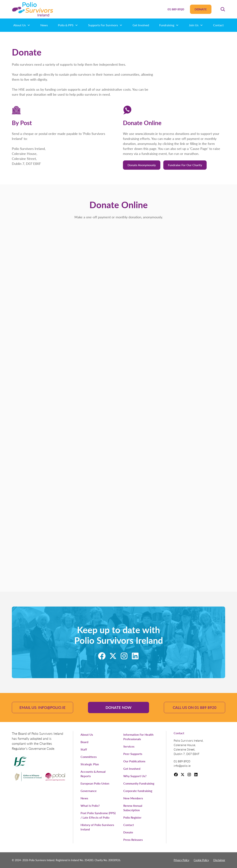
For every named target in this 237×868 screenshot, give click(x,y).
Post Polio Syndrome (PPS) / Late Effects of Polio (98, 815)
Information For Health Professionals (138, 737)
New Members (133, 798)
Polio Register (132, 817)
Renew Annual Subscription (133, 808)
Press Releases (133, 840)
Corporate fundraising (138, 791)
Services (129, 746)
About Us (87, 734)
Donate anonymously (142, 165)
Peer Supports (133, 754)
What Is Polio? (90, 806)
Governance (89, 791)
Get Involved (141, 25)
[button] (223, 9)
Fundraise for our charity (185, 165)
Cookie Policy (201, 860)
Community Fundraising (139, 783)
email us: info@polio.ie (42, 707)
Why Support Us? (135, 776)
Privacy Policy (181, 860)
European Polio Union (95, 783)
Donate (201, 9)
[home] (33, 9)
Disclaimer (219, 860)
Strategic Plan (90, 764)
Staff (84, 749)
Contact (218, 25)
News (44, 25)
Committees (89, 757)
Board (84, 742)
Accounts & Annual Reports (93, 774)
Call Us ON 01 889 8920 (195, 707)
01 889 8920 (176, 9)
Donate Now (118, 707)
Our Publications (134, 761)
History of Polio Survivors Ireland (97, 827)
